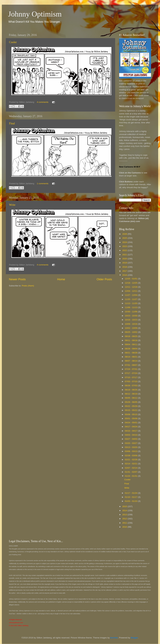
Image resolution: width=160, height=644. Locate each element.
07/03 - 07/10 (131, 381)
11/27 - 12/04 (131, 295)
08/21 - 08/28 (131, 353)
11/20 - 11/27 (131, 299)
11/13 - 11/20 (131, 303)
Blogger (134, 638)
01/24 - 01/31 (131, 476)
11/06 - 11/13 (131, 307)
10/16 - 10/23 (131, 320)
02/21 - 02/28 (131, 460)
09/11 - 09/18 (131, 340)
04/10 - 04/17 (131, 431)
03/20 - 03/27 (131, 443)
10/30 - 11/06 (131, 312)
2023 (125, 246)
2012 (125, 519)
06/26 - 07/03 (131, 386)
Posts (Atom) (28, 286)
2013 (125, 515)
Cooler (13, 42)
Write (12, 205)
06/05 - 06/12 (131, 398)
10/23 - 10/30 (131, 316)
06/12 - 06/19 (131, 394)
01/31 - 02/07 (131, 472)
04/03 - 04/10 (131, 435)
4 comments (43, 102)
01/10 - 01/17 (131, 497)
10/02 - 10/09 (131, 328)
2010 (125, 527)
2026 (125, 234)
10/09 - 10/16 (131, 324)
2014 (125, 510)
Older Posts (104, 279)
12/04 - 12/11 (131, 291)
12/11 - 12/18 (131, 287)
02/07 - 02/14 (131, 468)
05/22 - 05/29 (131, 406)
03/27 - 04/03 (131, 439)
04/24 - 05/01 (131, 423)
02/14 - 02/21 (131, 464)
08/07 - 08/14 (131, 361)
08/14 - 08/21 (131, 357)
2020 (125, 259)
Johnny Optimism (35, 14)
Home (61, 279)
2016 (125, 275)
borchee (114, 638)
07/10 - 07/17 (131, 377)
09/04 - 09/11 (131, 344)
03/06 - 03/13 (131, 451)
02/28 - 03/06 (131, 456)
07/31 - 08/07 (131, 365)
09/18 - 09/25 (131, 336)
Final (12, 123)
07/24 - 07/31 (131, 369)
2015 (125, 506)
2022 (125, 250)
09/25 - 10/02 (131, 332)
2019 (125, 263)
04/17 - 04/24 (131, 427)
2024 (125, 242)
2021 (125, 255)
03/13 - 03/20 (131, 447)
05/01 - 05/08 (131, 418)
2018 (125, 267)
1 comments (43, 183)
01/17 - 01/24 (131, 493)
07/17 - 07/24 (131, 373)
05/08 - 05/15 (131, 414)
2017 (125, 271)
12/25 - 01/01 (131, 279)
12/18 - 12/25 (131, 283)
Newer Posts (17, 279)
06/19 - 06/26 (131, 390)
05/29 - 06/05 (131, 402)
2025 (125, 238)
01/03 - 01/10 (131, 501)
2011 (125, 523)
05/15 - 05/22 (131, 410)
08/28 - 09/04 (131, 349)
